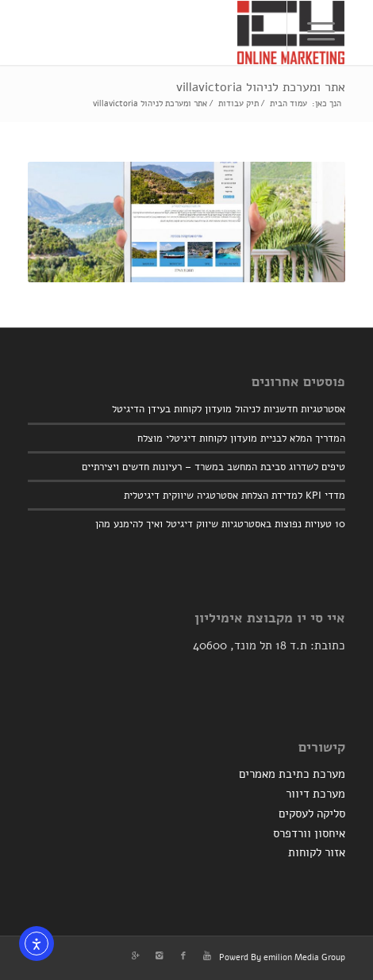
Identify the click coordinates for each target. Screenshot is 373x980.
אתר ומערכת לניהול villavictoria (261, 87)
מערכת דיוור (315, 794)
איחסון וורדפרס (309, 833)
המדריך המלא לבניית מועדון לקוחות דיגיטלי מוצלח (241, 438)
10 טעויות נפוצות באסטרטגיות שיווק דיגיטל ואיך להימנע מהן (220, 524)
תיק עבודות (238, 103)
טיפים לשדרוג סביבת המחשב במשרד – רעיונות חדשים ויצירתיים (213, 467)
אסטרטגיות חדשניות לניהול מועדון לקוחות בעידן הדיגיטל (229, 409)
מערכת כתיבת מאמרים (292, 774)
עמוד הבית (288, 103)
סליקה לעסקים (312, 813)
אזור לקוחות (317, 852)
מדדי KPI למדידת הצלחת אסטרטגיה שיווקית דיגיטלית (235, 495)
